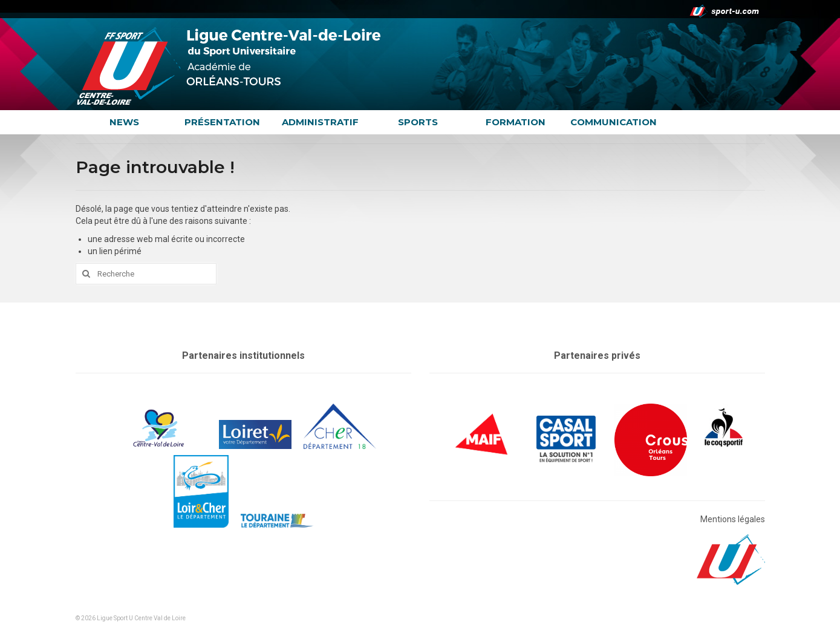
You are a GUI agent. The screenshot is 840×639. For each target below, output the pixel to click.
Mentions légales (733, 519)
